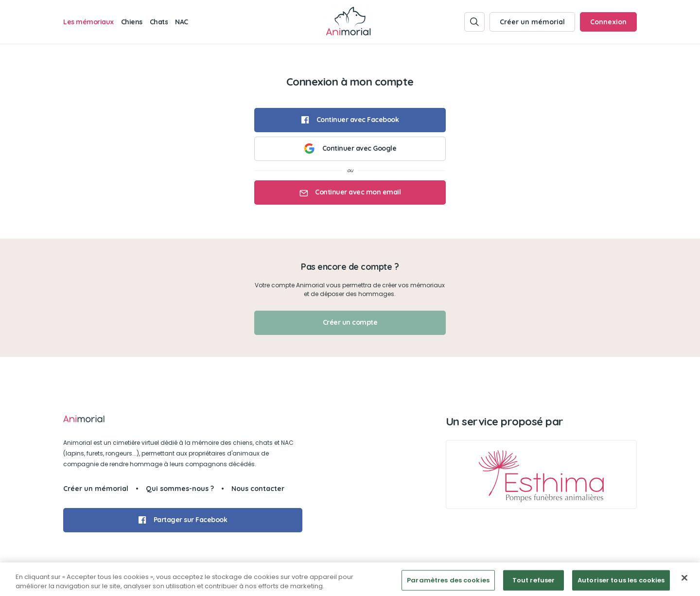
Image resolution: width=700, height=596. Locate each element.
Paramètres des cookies (448, 583)
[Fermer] (684, 581)
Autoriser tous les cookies (621, 583)
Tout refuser (534, 583)
